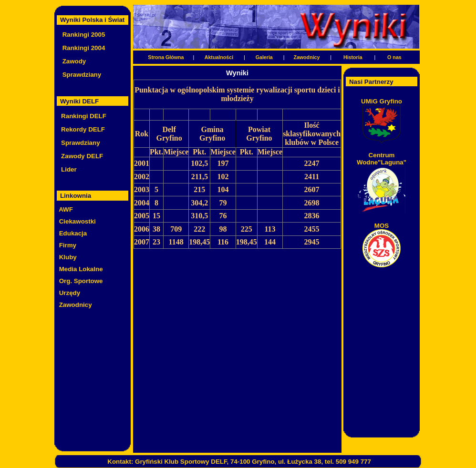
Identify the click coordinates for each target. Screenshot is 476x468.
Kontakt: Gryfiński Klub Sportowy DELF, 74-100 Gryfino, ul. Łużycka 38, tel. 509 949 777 (239, 462)
